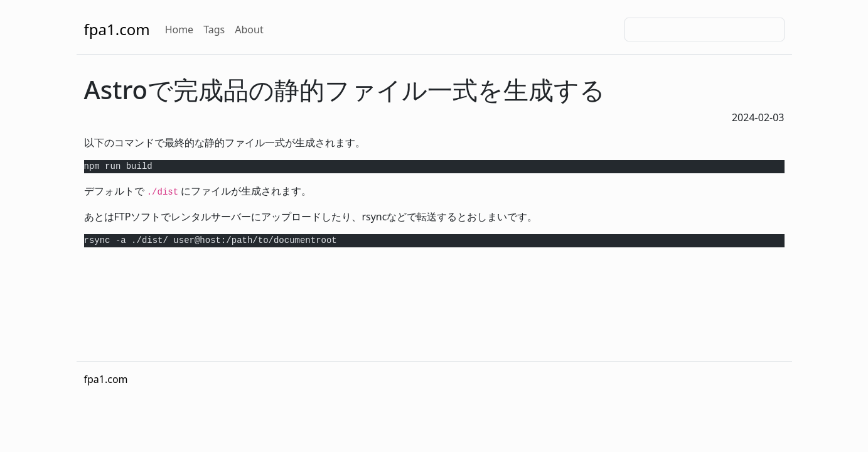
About (249, 30)
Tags (214, 30)
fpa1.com (117, 29)
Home (179, 30)
